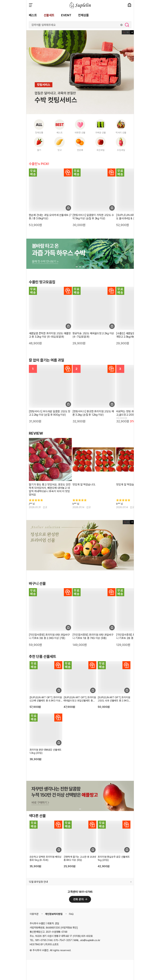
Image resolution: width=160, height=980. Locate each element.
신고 (45, 507)
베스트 (33, 15)
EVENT (66, 15)
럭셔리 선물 (121, 133)
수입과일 (121, 150)
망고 (60, 150)
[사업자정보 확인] (69, 928)
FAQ (71, 914)
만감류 (80, 150)
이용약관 (34, 914)
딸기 (39, 150)
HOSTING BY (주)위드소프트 (44, 944)
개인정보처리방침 (54, 914)
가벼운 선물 (100, 133)
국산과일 (101, 150)
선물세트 (49, 15)
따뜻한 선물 (80, 133)
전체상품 (83, 15)
